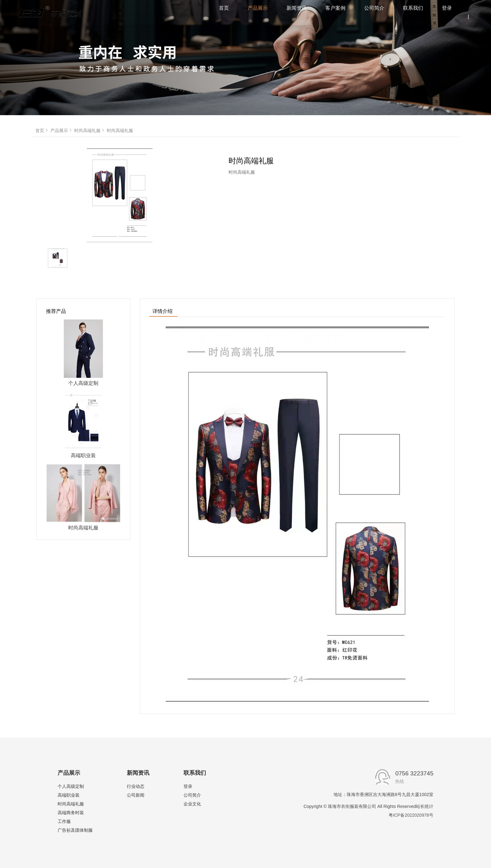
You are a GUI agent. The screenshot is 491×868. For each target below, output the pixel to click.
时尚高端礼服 (90, 130)
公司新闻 (136, 795)
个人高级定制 (71, 786)
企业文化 (192, 804)
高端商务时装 (71, 813)
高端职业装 (69, 795)
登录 (188, 786)
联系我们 (195, 773)
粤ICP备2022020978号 (411, 815)
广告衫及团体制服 (75, 830)
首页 (42, 130)
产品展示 (62, 130)
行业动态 (136, 786)
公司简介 (192, 795)
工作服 (64, 821)
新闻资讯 (138, 773)
